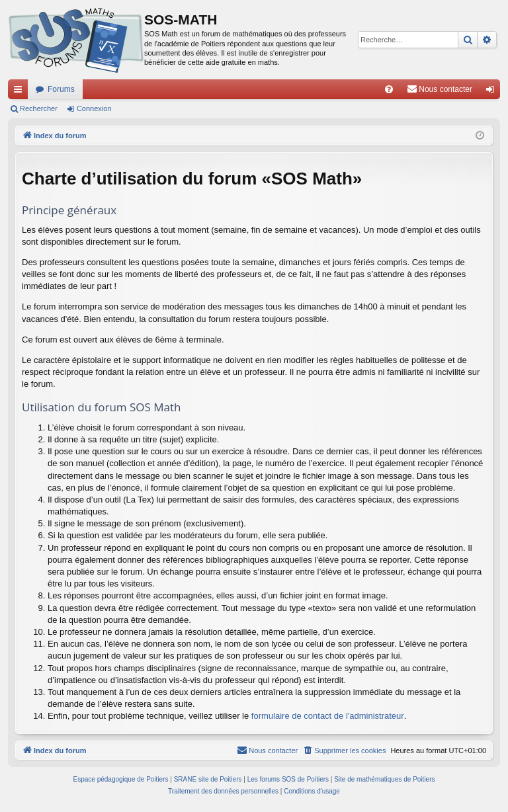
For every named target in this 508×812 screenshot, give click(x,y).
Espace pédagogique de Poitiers (121, 779)
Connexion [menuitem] (493, 92)
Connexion (94, 108)
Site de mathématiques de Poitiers (384, 779)
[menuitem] (389, 89)
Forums (61, 89)
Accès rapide (21, 92)
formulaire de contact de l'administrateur (328, 716)
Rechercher (39, 108)
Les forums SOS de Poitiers (288, 779)
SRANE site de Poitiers (208, 779)
